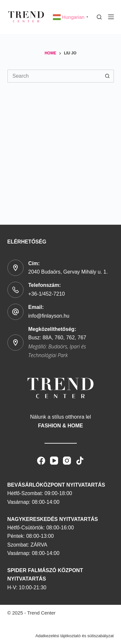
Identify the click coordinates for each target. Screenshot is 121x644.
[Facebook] (41, 460)
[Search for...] (54, 76)
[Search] (99, 17)
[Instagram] (67, 460)
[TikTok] (80, 460)
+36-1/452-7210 (47, 294)
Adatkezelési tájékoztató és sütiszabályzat (75, 635)
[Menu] (111, 17)
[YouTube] (54, 460)
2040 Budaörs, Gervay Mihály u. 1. (68, 271)
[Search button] (107, 76)
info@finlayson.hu (49, 316)
